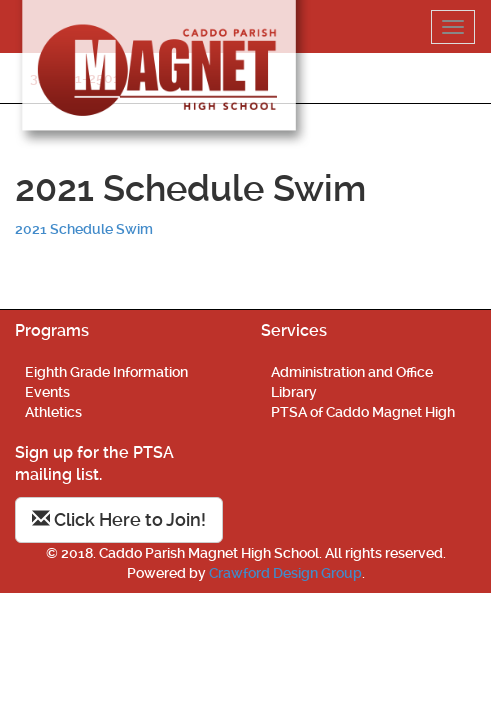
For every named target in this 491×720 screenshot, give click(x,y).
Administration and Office (352, 372)
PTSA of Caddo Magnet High (363, 412)
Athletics (53, 412)
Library (294, 392)
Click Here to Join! (119, 519)
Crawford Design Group (285, 573)
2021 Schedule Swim (84, 229)
